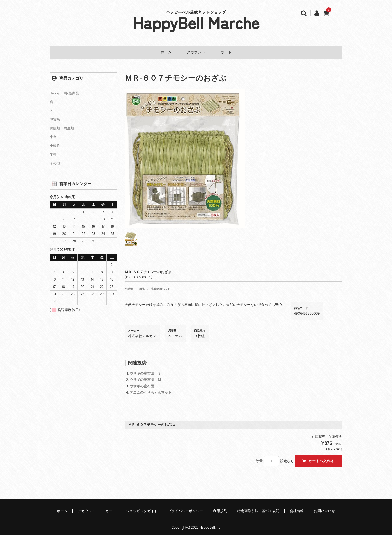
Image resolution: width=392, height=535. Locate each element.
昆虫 (53, 152)
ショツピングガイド (142, 508)
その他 (55, 160)
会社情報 (297, 508)
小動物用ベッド (161, 286)
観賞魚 (55, 117)
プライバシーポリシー (185, 508)
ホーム (162, 53)
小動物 (129, 286)
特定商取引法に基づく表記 (258, 508)
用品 (142, 286)
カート (230, 53)
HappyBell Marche (196, 22)
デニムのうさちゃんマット (151, 390)
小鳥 (53, 134)
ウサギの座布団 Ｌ (145, 383)
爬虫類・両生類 (62, 125)
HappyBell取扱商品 (64, 90)
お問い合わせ (324, 508)
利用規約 (220, 508)
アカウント (196, 53)
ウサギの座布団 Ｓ (145, 371)
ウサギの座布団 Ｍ (145, 377)
